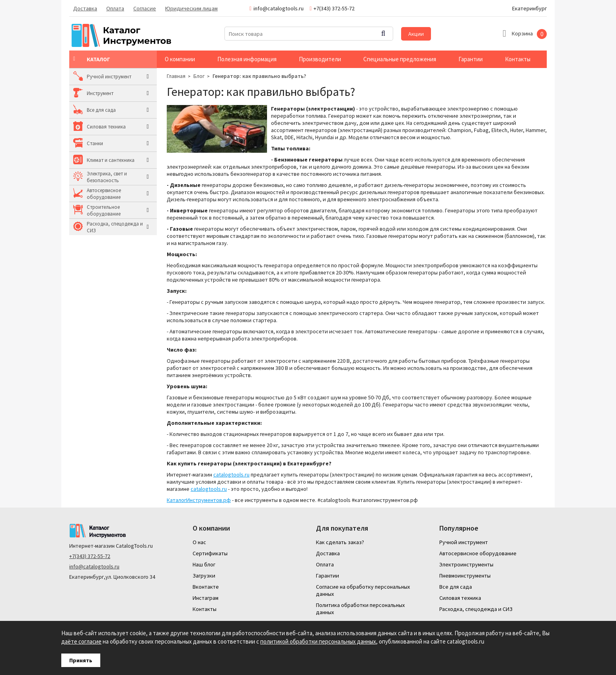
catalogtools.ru (231, 475)
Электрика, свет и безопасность (107, 177)
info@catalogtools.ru (94, 566)
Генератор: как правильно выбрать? (259, 76)
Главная (176, 76)
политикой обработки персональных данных (318, 641)
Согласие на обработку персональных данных (363, 590)
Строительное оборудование (104, 210)
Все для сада (101, 110)
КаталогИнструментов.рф (199, 500)
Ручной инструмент (109, 77)
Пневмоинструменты (465, 576)
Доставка (85, 8)
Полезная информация (247, 59)
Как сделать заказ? (340, 542)
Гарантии (471, 59)
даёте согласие (81, 641)
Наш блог (204, 564)
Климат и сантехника (111, 160)
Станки (95, 143)
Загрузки (204, 576)
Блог (199, 76)
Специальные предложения (400, 59)
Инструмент (100, 93)
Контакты (518, 59)
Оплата (115, 8)
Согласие (145, 8)
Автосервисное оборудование (104, 194)
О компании (180, 59)
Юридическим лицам (191, 8)
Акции (416, 34)
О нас (199, 542)
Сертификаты (210, 553)
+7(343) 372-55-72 (90, 556)
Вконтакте (206, 587)
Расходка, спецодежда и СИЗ (115, 227)
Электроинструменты (466, 564)
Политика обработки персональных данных (360, 609)
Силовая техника (106, 127)
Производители (320, 59)
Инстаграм (206, 598)
